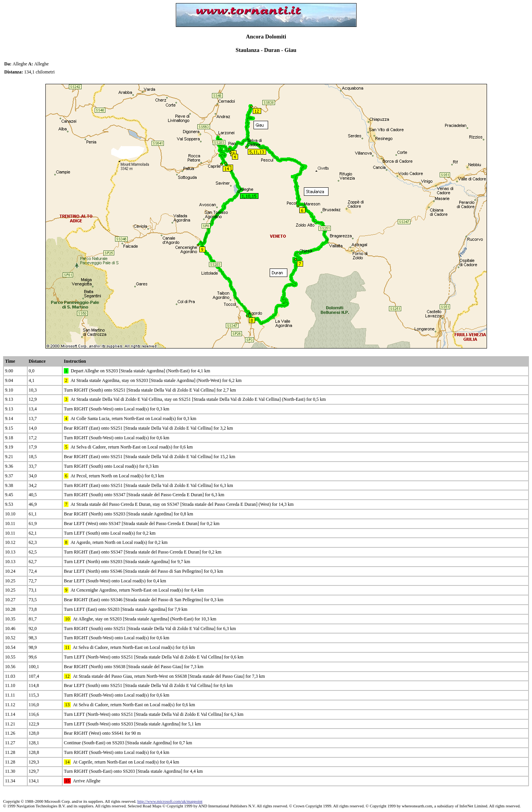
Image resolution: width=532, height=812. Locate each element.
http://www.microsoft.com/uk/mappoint (170, 801)
